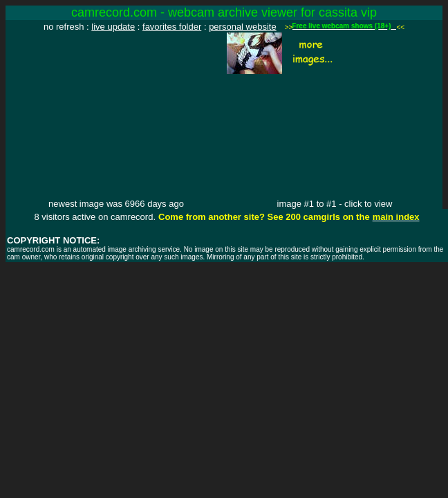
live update (113, 27)
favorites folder (172, 27)
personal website (243, 27)
